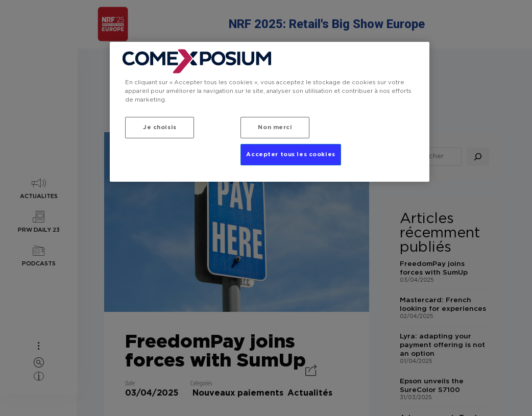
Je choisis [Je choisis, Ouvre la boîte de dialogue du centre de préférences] (160, 127)
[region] (269, 113)
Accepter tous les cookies (291, 155)
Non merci (275, 127)
